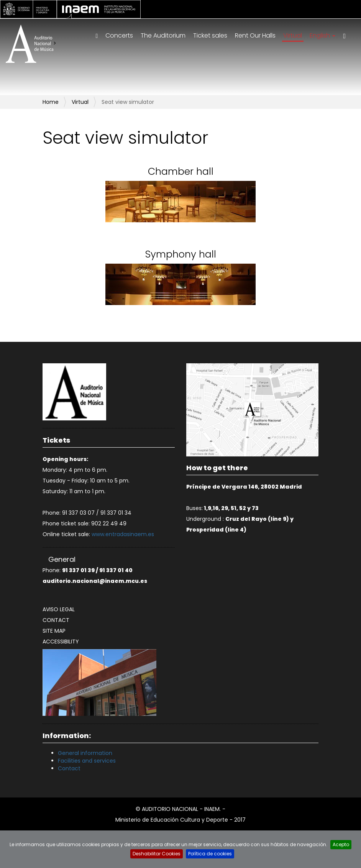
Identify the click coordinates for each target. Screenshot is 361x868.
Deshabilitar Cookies (157, 854)
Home (51, 102)
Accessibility (61, 642)
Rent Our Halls (255, 35)
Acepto (341, 844)
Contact (56, 620)
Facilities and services (87, 761)
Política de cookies (210, 854)
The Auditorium (163, 35)
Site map (54, 631)
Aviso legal (59, 609)
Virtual (293, 35)
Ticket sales (210, 35)
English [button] (322, 35)
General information (85, 753)
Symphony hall (181, 254)
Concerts (119, 35)
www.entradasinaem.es (123, 534)
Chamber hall (181, 171)
